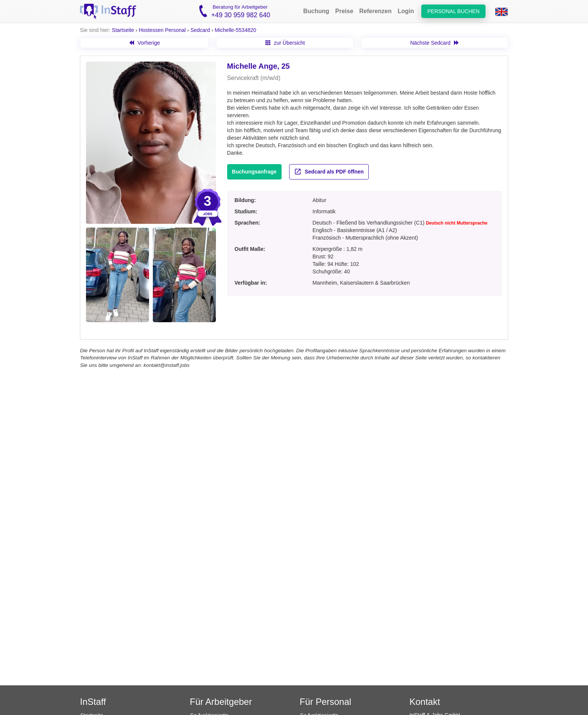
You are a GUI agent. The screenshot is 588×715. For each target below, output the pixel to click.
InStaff (93, 702)
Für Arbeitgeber (221, 702)
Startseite (123, 30)
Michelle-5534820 (236, 30)
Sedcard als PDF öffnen (329, 172)
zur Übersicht (285, 43)
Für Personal (325, 702)
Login (406, 11)
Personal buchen (453, 11)
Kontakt (425, 702)
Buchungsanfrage (254, 172)
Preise (344, 11)
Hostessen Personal (162, 30)
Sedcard (200, 30)
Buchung (316, 11)
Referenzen (375, 11)
